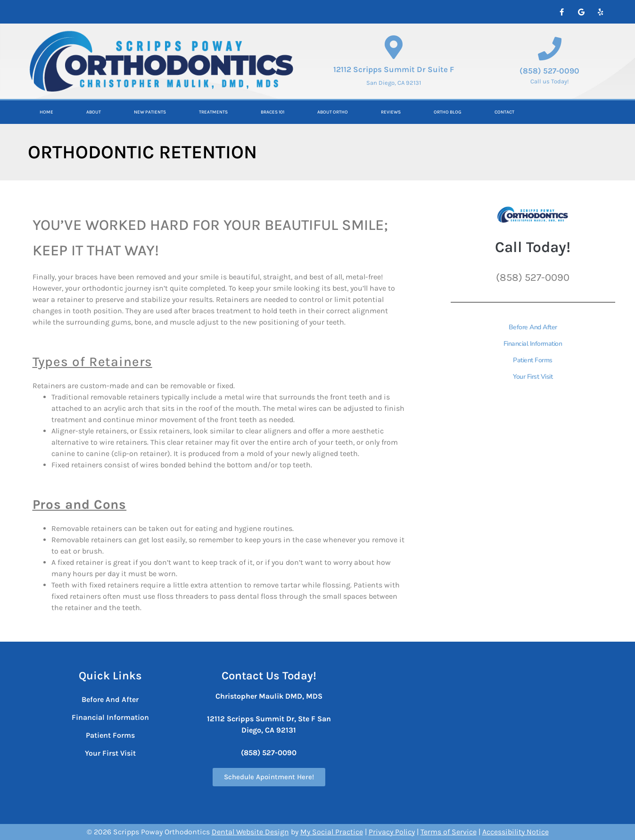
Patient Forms (533, 360)
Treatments (213, 112)
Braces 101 (272, 112)
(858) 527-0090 (549, 71)
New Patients (150, 112)
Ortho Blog (448, 112)
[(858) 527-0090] (550, 49)
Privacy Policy (392, 832)
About (94, 112)
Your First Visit (533, 377)
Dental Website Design (250, 832)
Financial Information (533, 344)
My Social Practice (332, 832)
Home (46, 112)
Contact (504, 112)
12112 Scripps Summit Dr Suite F (394, 69)
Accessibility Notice (515, 832)
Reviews (391, 112)
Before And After (533, 327)
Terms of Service (449, 832)
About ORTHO (333, 112)
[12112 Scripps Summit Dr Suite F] (394, 47)
